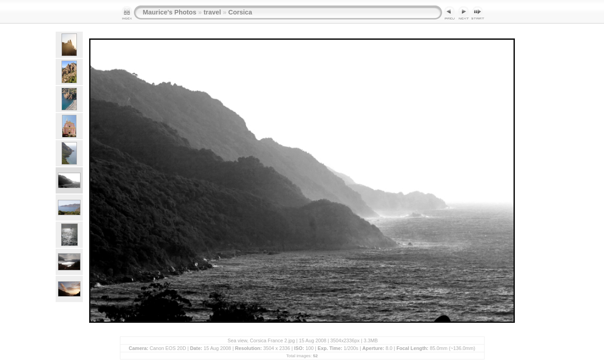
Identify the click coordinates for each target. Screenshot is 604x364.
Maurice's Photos (170, 12)
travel (212, 12)
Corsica (240, 12)
